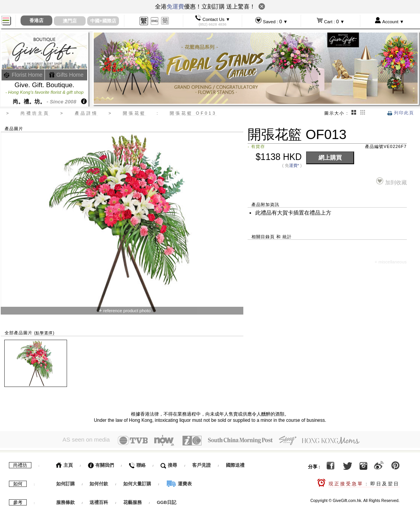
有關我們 (101, 464)
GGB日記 (167, 501)
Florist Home (23, 75)
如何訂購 (65, 482)
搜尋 (169, 464)
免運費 (175, 6)
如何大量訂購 (138, 482)
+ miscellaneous (391, 262)
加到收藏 (392, 181)
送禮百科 (99, 501)
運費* (294, 165)
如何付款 (99, 482)
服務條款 (65, 501)
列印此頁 (401, 113)
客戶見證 (201, 464)
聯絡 (137, 464)
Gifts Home (66, 75)
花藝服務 (133, 501)
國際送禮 (235, 464)
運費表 (179, 482)
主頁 (65, 464)
